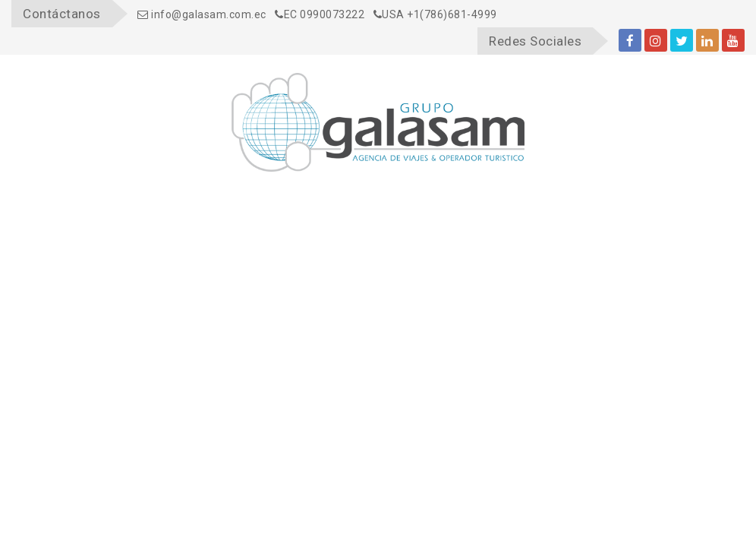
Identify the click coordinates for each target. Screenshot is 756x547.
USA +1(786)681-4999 (435, 14)
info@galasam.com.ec (202, 14)
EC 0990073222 (320, 14)
